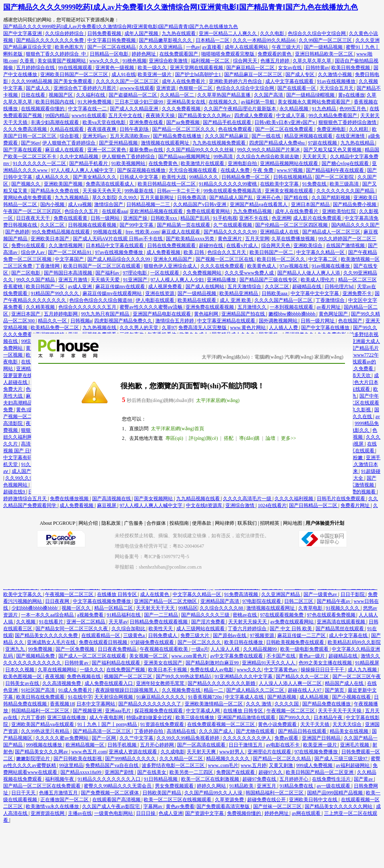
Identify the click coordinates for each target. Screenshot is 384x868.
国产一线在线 (267, 136)
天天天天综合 (348, 724)
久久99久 (128, 198)
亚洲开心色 (269, 198)
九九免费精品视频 (253, 211)
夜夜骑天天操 (161, 115)
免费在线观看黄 (71, 218)
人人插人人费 (284, 328)
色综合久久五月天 (227, 252)
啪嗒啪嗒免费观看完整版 (228, 54)
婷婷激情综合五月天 (26, 499)
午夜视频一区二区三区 (70, 594)
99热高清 (224, 157)
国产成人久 (38, 88)
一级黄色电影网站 (114, 813)
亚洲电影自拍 (243, 163)
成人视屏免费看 (166, 287)
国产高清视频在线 (112, 499)
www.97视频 (290, 170)
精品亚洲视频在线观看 (309, 136)
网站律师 (225, 523)
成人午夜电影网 (107, 717)
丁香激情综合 (331, 300)
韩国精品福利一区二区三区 (41, 711)
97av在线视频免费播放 (120, 252)
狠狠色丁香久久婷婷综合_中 (57, 54)
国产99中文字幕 (137, 225)
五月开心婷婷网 (158, 745)
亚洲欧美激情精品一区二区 (214, 704)
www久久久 (249, 670)
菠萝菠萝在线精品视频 (28, 375)
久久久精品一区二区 (182, 759)
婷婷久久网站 (212, 786)
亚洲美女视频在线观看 (290, 191)
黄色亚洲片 (230, 239)
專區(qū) (174, 438)
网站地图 (293, 523)
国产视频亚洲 (88, 711)
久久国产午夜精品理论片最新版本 (241, 109)
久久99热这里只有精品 (46, 731)
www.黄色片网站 (248, 328)
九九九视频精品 (72, 198)
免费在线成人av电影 (212, 670)
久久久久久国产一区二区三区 (128, 81)
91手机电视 (225, 218)
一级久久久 (92, 670)
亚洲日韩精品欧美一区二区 (325, 54)
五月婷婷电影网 (61, 314)
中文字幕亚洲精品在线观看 (227, 321)
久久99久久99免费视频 (30, 478)
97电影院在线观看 (262, 601)
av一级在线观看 (334, 786)
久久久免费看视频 (182, 109)
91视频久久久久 (343, 608)
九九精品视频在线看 (199, 499)
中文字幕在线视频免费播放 (102, 601)
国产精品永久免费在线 (55, 191)
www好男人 (232, 752)
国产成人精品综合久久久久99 (119, 259)
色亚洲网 (281, 218)
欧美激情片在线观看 (203, 163)
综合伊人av (33, 252)
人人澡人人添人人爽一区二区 (291, 683)
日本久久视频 (20, 670)
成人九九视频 (363, 670)
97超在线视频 (323, 143)
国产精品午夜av (334, 601)
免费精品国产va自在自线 (112, 765)
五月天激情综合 (245, 287)
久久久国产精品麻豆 (227, 136)
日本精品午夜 (329, 717)
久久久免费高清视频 (26, 129)
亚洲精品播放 (222, 280)
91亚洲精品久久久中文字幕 (244, 676)
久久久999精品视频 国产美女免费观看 (52, 81)
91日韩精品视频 (161, 779)
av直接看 (212, 47)
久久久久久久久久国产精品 (346, 191)
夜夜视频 (55, 676)
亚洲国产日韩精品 (322, 738)
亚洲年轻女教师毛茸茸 (161, 683)
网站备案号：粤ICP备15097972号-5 (152, 557)
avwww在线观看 (137, 88)
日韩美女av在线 (23, 683)
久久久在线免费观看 (223, 266)
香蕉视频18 (62, 704)
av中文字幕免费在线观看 (237, 656)
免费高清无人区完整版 (203, 328)
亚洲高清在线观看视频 (342, 622)
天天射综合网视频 (114, 697)
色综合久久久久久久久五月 (88, 307)
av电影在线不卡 (283, 745)
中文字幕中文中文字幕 (315, 293)
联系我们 (247, 523)
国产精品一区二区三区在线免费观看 (42, 786)
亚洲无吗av (95, 136)
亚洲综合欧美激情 (169, 61)
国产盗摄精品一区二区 (133, 95)
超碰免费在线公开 (267, 800)
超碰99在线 (212, 245)
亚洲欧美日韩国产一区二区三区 (75, 74)
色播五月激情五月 (59, 793)
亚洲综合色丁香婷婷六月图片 (86, 88)
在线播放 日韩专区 (118, 594)
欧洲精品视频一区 (86, 745)
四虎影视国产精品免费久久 (124, 321)
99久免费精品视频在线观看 (61, 232)
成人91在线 (124, 74)
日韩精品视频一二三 (149, 204)
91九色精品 (325, 109)
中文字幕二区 (323, 259)
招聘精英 (270, 523)
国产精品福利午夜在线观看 (335, 170)
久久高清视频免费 (62, 683)
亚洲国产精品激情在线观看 (247, 717)
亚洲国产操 (136, 218)
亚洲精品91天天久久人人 (269, 663)
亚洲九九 (15, 649)
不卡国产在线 (282, 656)
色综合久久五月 (82, 211)
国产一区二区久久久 (200, 642)
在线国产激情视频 (346, 245)
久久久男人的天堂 (139, 328)
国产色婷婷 (17, 232)
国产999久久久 (295, 717)
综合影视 (70, 136)
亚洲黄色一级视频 (115, 68)
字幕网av (153, 806)
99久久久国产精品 (36, 280)
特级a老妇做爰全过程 (150, 717)
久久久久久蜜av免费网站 (62, 738)
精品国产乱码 (195, 218)
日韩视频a (81, 321)
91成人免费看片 (76, 690)
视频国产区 (61, 95)
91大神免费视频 (95, 102)
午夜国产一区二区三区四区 (33, 211)
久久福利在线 (91, 95)
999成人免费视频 (315, 765)
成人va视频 (80, 204)
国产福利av (108, 273)
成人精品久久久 (53, 177)
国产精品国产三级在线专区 (269, 280)
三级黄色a (134, 635)
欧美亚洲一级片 (155, 74)
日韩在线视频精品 (293, 177)
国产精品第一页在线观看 (184, 225)
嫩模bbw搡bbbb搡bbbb (293, 314)
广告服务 (134, 523)
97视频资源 (263, 635)
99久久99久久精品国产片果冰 (269, 150)
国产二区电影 (26, 273)
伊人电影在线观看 (156, 300)
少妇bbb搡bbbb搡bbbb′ (35, 608)
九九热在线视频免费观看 (220, 143)
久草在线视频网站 (58, 670)
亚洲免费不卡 (358, 293)
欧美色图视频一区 (23, 676)
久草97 (169, 328)
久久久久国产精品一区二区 (284, 300)
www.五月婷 (254, 765)
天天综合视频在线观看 (193, 170)
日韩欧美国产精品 (162, 793)
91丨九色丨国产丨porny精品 (108, 724)
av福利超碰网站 (353, 765)
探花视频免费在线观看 (159, 711)
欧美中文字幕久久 (23, 594)
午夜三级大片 (287, 47)
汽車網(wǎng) (299, 357)
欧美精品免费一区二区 (55, 328)
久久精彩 (359, 129)
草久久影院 (104, 198)
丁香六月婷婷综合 (248, 629)
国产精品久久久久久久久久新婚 (222, 683)
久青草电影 (311, 608)
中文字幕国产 (70, 259)
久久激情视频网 (66, 245)
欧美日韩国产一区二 (272, 252)
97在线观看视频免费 (282, 615)
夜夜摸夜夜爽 (102, 129)
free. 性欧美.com (142, 232)
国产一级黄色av (321, 594)
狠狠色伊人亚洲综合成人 (171, 266)
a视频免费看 (91, 615)
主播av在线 (80, 813)
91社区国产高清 (38, 690)
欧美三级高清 (345, 184)
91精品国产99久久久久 (55, 293)
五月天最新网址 (158, 198)
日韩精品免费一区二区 (246, 177)
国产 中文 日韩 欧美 (291, 629)
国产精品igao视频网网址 (185, 157)
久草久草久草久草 (313, 61)
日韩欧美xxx (164, 218)
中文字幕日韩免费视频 (112, 40)
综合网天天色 (276, 245)
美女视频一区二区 (149, 656)
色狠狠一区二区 (196, 88)
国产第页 (335, 690)
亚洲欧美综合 (309, 245)
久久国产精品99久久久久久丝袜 (201, 150)
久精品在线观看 (67, 129)
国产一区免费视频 (75, 649)
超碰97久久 (271, 772)
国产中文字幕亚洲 (23, 33)
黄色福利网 (207, 314)
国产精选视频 (282, 697)
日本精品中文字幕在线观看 (115, 245)
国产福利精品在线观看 (117, 663)
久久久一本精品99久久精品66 (265, 40)
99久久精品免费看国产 (333, 115)
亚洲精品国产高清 (220, 601)
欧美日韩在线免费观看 (41, 697)
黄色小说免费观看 (278, 724)
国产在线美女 (152, 772)
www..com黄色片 (190, 656)
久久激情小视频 (335, 74)
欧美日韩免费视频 (351, 68)
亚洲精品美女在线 (187, 102)
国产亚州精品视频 (119, 143)
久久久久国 (287, 704)
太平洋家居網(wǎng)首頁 (178, 429)
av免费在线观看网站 (293, 622)
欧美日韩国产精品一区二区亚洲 (320, 772)
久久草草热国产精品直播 (224, 95)
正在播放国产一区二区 (65, 800)
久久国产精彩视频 (331, 198)
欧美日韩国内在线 (55, 102)
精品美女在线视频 (350, 731)
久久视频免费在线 (182, 690)
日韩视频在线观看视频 (93, 225)
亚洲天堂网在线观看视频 (197, 68)
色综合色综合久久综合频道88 (101, 300)
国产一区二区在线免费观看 (285, 129)
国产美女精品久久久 (95, 177)
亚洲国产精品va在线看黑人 (259, 204)
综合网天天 (246, 61)
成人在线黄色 (155, 594)
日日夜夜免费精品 (118, 649)
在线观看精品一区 (101, 635)
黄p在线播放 (351, 95)
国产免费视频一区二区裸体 (110, 793)
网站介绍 (88, 523)
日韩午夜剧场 (135, 129)
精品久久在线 (358, 416)
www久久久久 (105, 61)
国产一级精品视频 (324, 47)
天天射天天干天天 (156, 608)
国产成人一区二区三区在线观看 (93, 656)
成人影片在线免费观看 (318, 218)
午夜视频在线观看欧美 (164, 649)
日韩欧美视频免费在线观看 (296, 642)
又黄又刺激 (282, 765)
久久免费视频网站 (203, 273)
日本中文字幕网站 (96, 704)
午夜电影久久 (355, 430)
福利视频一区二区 (211, 61)
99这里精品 (71, 765)
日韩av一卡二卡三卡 (179, 191)
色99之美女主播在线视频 (326, 663)
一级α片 (200, 649)
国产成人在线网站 (205, 287)
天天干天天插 (315, 724)
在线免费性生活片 (332, 779)
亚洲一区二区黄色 (107, 150)
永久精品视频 (294, 109)
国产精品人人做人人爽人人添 (309, 273)
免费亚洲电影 (332, 129)
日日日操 (146, 813)
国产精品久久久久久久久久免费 (51, 40)
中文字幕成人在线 (245, 697)
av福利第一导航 (258, 102)
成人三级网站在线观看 (201, 629)
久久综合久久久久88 (222, 608)
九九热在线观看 (179, 33)
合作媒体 (156, 523)
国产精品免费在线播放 (178, 136)
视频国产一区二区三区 (129, 676)
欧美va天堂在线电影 (105, 122)
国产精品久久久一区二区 (303, 676)
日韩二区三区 (299, 601)
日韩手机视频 (123, 745)
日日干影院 (353, 594)
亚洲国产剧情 (120, 772)
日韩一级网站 (106, 218)
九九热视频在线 (100, 328)
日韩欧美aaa (275, 293)
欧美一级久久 (153, 68)
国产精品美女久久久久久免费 (47, 635)
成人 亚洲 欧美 (236, 300)
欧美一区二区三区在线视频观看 (178, 800)
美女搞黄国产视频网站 (62, 61)
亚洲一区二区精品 (86, 622)
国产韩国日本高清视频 (69, 273)
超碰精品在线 (307, 287)
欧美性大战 (174, 177)
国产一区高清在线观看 (202, 745)
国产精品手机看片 (89, 163)
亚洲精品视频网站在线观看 (290, 163)
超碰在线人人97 (305, 690)
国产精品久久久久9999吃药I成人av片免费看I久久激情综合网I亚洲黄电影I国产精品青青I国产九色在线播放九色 (181, 7)
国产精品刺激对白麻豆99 (213, 663)
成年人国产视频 (142, 33)
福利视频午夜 (60, 779)
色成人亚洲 (171, 813)
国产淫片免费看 (209, 622)
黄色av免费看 (180, 806)
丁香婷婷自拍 (149, 731)
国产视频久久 (26, 184)
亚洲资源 (166, 88)
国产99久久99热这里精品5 (184, 676)
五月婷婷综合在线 (36, 68)
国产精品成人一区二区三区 (332, 232)
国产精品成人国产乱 (232, 198)
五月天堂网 (257, 239)
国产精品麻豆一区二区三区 (254, 74)
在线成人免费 (236, 170)
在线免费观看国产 (179, 54)
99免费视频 (41, 649)
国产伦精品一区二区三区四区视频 (292, 225)
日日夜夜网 (58, 601)
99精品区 (188, 608)
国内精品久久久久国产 (355, 225)
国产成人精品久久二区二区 (256, 690)
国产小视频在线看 (352, 697)
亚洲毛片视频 (355, 745)
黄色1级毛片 (30, 410)
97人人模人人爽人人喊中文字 (83, 170)
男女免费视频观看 (175, 786)
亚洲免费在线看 (147, 122)
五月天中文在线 (126, 115)
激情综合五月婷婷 (175, 321)
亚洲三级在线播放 (67, 717)
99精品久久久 (204, 177)
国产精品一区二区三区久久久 (184, 129)
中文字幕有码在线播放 (28, 458)
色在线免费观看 (236, 129)
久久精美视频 (41, 307)
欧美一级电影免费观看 (305, 649)
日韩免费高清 (192, 198)
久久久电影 (273, 33)
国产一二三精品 (162, 615)
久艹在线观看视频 (233, 225)
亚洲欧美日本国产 (51, 239)
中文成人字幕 (291, 115)
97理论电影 (135, 273)
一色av (193, 47)
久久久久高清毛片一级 (248, 499)
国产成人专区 (300, 74)
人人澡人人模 (226, 649)
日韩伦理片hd (340, 287)
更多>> (289, 438)
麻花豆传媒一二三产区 (302, 635)
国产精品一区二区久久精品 (282, 759)
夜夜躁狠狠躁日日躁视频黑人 (127, 690)
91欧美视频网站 (129, 163)
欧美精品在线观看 (197, 300)
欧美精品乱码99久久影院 (354, 642)
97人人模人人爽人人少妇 (178, 280)
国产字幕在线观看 (23, 150)
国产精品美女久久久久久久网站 (339, 806)
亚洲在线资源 (160, 293)
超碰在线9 (15, 492)
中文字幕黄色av (281, 670)
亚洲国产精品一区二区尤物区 (166, 601)
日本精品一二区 (213, 40)
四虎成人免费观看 (254, 115)
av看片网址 (329, 307)
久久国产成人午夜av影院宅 (111, 806)
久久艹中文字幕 (137, 738)
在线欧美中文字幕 (280, 184)
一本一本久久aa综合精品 (48, 615)
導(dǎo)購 (249, 438)
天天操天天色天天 (102, 191)
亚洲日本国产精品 (311, 204)
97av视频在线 (294, 266)
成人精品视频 (315, 697)
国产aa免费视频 (184, 122)
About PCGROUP (58, 523)
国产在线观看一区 (297, 88)
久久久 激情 (259, 704)
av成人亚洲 (81, 287)
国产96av (30, 143)
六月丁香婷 (33, 717)
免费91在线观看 (29, 245)
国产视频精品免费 (36, 656)
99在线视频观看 (76, 68)
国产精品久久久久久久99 (231, 232)
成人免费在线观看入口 (109, 683)
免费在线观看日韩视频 (104, 642)
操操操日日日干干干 (323, 670)
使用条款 (202, 523)
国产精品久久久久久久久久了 (150, 704)
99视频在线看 (108, 232)
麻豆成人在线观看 (65, 150)
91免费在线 (315, 184)
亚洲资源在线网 (48, 813)
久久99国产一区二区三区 (326, 40)
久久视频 (26, 622)
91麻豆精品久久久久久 (161, 697)
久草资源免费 (230, 800)
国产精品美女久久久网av (205, 115)
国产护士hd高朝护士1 (199, 74)
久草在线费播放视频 (294, 239)
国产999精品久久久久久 (131, 759)
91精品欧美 (242, 786)
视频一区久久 (77, 608)
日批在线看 (34, 95)
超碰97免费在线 (260, 779)
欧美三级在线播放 (195, 717)
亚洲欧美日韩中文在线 (314, 800)
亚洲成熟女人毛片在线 (52, 642)
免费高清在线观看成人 (110, 184)
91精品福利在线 (124, 615)
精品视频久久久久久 (228, 759)
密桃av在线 (245, 615)
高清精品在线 (182, 731)
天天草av (118, 622)
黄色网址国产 (334, 314)
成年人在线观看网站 (247, 47)
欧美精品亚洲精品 (239, 293)
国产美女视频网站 (154, 499)
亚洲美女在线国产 (164, 663)
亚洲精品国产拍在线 (244, 314)
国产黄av (364, 779)
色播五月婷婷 (276, 61)
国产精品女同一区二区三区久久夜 (72, 629)
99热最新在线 (139, 191)
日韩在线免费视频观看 (172, 245)
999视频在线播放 (44, 745)
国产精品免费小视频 (355, 204)
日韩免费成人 (163, 635)
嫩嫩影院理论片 (34, 759)
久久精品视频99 (261, 649)
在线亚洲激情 (351, 136)
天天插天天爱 (106, 280)
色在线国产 (351, 321)
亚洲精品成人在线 (280, 232)
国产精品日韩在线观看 (303, 731)
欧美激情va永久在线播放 (53, 806)
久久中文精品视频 (79, 157)
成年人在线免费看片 (184, 81)
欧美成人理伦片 (318, 280)
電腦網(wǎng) (269, 357)
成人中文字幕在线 (349, 635)
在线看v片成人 (243, 245)
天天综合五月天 (337, 88)
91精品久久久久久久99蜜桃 (228, 184)
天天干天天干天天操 (340, 711)
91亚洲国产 (136, 280)
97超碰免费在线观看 (153, 642)
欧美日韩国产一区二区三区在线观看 (102, 266)
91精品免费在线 (297, 786)
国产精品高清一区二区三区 (102, 731)
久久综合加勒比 (129, 629)
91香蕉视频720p (205, 697)
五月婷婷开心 (294, 779)
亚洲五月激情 (73, 280)
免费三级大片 (195, 635)
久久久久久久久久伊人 (247, 738)
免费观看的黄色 (275, 54)
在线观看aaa (115, 211)
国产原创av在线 (230, 635)
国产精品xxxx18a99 (81, 772)
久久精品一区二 (178, 95)
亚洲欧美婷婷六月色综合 (236, 81)
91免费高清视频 (242, 594)
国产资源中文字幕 (205, 813)
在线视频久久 (224, 102)
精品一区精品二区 (114, 608)
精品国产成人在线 (345, 683)
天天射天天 (315, 157)
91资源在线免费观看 (163, 724)
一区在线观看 (165, 273)
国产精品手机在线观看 (228, 122)
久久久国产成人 (216, 731)
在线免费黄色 (164, 163)
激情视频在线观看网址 (166, 143)
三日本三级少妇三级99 (139, 102)
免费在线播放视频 (70, 499)
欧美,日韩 (194, 252)
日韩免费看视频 (105, 33)
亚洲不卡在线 (254, 218)
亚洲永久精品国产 (173, 259)
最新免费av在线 (147, 150)
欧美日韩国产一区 (46, 287)
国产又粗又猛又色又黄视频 (333, 150)
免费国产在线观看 (236, 772)
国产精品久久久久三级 (206, 615)
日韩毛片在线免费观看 (342, 499)
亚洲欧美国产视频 (64, 184)
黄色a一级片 (312, 656)
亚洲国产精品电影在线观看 (162, 314)
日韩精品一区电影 (110, 54)
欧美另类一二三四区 (192, 772)
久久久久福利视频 (294, 499)
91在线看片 (52, 622)
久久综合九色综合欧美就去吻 (268, 157)
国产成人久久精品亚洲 (135, 109)
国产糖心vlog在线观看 (346, 163)
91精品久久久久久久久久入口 (110, 779)
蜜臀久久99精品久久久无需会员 (118, 786)
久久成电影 (173, 752)
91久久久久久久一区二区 (40, 163)
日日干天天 (24, 793)
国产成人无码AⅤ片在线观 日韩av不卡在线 (118, 239)
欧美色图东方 (70, 47)
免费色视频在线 (84, 676)
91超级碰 (371, 471)
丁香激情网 (48, 266)
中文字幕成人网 (203, 711)
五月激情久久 (253, 307)
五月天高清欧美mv (130, 136)
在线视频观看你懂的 (43, 109)
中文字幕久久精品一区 (321, 252)
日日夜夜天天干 (34, 218)
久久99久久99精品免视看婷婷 (189, 738)
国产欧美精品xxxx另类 (191, 239)
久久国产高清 (269, 95)
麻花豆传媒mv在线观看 (121, 287)
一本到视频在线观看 (292, 307)
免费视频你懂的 (245, 813)
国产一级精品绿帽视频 (311, 95)
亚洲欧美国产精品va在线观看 (43, 724)
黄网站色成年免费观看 (28, 198)
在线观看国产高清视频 (117, 800)
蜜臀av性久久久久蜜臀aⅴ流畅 (152, 307)
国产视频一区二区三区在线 (225, 259)
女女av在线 (291, 68)
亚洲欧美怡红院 (340, 211)
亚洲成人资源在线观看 (133, 752)
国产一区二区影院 (335, 177)
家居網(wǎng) (329, 357)
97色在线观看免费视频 (332, 615)
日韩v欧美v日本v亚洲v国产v (285, 122)
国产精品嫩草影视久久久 (166, 40)
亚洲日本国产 (26, 314)
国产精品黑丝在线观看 (340, 629)
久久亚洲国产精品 (281, 594)
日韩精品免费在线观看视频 (159, 622)
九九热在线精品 (358, 143)
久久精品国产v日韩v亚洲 (200, 204)
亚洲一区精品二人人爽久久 (228, 33)
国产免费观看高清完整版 (224, 806)
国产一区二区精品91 (70, 252)
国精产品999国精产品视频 (335, 793)
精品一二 (214, 690)
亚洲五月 (267, 786)
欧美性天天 (161, 629)
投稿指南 (179, 523)
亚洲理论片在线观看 (270, 752)
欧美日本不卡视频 (168, 670)
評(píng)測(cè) (203, 438)
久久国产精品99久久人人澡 (214, 793)
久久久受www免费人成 (250, 273)
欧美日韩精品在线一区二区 (167, 184)
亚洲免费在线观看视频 (210, 307)
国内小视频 (53, 204)
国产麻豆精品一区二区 (251, 68)
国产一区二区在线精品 (112, 47)
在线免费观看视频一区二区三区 (222, 724)
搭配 (229, 438)
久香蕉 (28, 61)
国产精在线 (296, 198)
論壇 (270, 438)
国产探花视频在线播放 (142, 170)
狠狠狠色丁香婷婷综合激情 (348, 122)
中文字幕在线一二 (88, 109)
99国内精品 (57, 115)
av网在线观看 (307, 813)
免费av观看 (287, 738)
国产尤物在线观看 (256, 731)
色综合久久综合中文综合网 (317, 33)
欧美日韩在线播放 (244, 642)
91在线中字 (80, 697)
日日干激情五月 (246, 745)
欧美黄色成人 (262, 266)
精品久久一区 (53, 321)
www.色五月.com (89, 752)
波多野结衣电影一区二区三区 (174, 765)
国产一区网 (104, 738)
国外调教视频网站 (279, 321)
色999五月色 (353, 109)
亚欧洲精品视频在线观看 (157, 211)
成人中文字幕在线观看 (290, 81)
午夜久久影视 (357, 410)
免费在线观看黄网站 (209, 211)
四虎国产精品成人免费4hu (278, 143)
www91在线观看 (89, 115)
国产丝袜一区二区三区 (278, 806)
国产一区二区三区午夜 (357, 676)
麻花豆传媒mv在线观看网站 (113, 293)
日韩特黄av (317, 68)
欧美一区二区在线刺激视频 (211, 779)
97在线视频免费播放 (317, 752)
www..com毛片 (223, 765)
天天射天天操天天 (248, 622)
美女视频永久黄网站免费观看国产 (315, 102)
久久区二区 (53, 225)
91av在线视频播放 (337, 81)
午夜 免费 (264, 170)
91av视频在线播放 (331, 266)
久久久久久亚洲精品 (161, 47)
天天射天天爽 (202, 752)
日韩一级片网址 (318, 321)
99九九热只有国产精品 (106, 314)
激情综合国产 (109, 204)
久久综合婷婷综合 (65, 33)
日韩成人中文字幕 (139, 177)
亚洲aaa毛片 (119, 711)
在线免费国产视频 (126, 670)
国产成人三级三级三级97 (342, 759)
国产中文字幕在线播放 (326, 328)
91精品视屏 (367, 663)
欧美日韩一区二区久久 (282, 259)
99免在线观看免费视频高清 (233, 191)
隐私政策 (111, 523)
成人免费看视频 (164, 252)
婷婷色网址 (144, 54)
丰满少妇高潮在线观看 (55, 122)
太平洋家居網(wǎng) (218, 400)
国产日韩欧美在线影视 (78, 759)
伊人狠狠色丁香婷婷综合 (69, 143)
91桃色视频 (134, 61)
